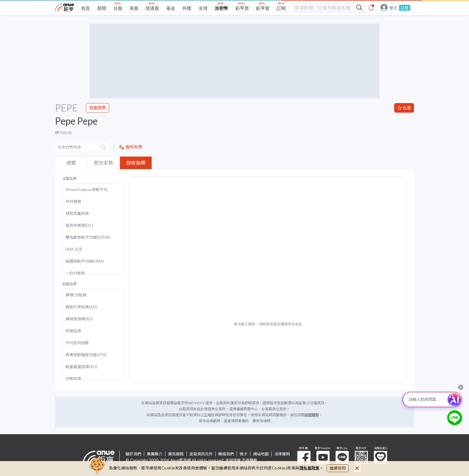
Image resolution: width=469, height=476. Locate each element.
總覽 (71, 163)
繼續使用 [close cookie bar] (338, 468)
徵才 (243, 454)
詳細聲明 (312, 415)
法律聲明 (282, 454)
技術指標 (136, 163)
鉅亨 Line (342, 457)
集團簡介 (155, 454)
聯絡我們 (226, 454)
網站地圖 (261, 454)
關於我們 (133, 454)
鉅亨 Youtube (323, 457)
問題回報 (66, 133)
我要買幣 (98, 108)
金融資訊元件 (201, 454)
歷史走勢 (103, 163)
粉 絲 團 (304, 457)
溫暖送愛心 (380, 457)
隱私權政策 (310, 468)
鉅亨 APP (361, 457)
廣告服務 (176, 454)
